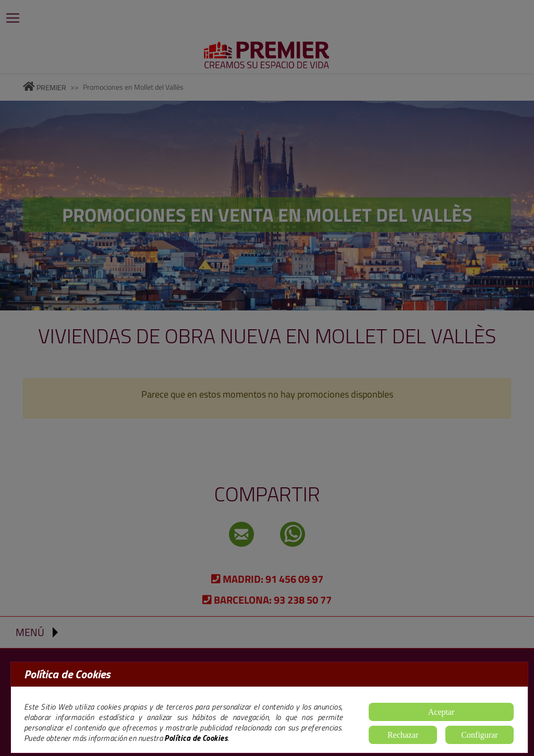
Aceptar (441, 712)
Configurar (479, 735)
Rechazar (403, 735)
